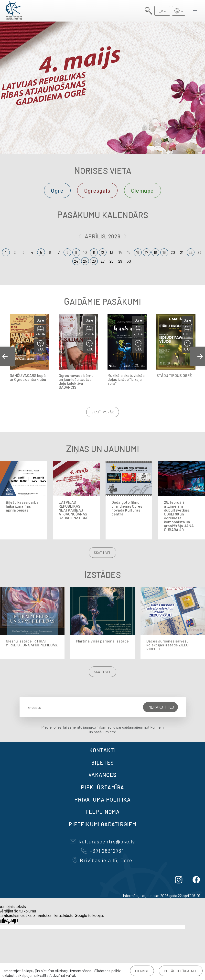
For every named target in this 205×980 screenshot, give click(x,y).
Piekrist (142, 971)
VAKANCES (103, 775)
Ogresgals (97, 190)
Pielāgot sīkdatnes (181, 971)
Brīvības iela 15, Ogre (102, 860)
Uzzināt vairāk (64, 975)
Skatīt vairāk (103, 412)
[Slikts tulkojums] (12, 921)
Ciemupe (143, 190)
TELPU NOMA (102, 812)
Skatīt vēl (102, 553)
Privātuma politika (103, 799)
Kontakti (103, 750)
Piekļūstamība (102, 787)
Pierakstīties (161, 707)
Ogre (57, 190)
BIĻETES (102, 762)
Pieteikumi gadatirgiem (102, 824)
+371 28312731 (102, 851)
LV (161, 11)
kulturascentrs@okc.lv (102, 841)
